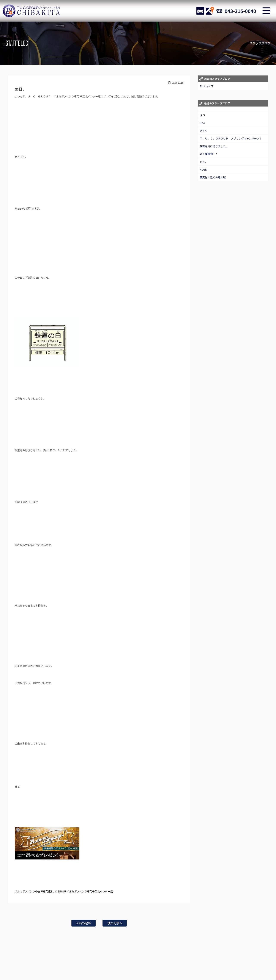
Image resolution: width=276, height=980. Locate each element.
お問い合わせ (174, 963)
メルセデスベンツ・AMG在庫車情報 (60, 963)
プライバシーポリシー (172, 967)
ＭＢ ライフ (207, 86)
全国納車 (158, 963)
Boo (202, 123)
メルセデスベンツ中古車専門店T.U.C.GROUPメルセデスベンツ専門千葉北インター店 (64, 891)
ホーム (21, 963)
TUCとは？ (79, 967)
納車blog (134, 967)
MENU (266, 11)
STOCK (200, 11)
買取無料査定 (236, 963)
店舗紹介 (104, 963)
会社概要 (192, 967)
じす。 (204, 162)
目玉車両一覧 (88, 963)
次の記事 (115, 923)
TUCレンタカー (62, 967)
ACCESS (210, 11)
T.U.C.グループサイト (211, 967)
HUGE (203, 169)
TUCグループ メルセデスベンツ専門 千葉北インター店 (31, 11)
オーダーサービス (216, 963)
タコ (202, 115)
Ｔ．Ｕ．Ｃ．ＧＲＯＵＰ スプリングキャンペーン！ (231, 138)
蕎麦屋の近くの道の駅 (213, 177)
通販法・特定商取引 (99, 967)
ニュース (33, 963)
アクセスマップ (141, 963)
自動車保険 (253, 963)
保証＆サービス (121, 963)
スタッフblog (150, 967)
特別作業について (194, 963)
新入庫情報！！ (209, 154)
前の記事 (84, 923)
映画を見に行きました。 (214, 146)
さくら (204, 131)
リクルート (119, 967)
